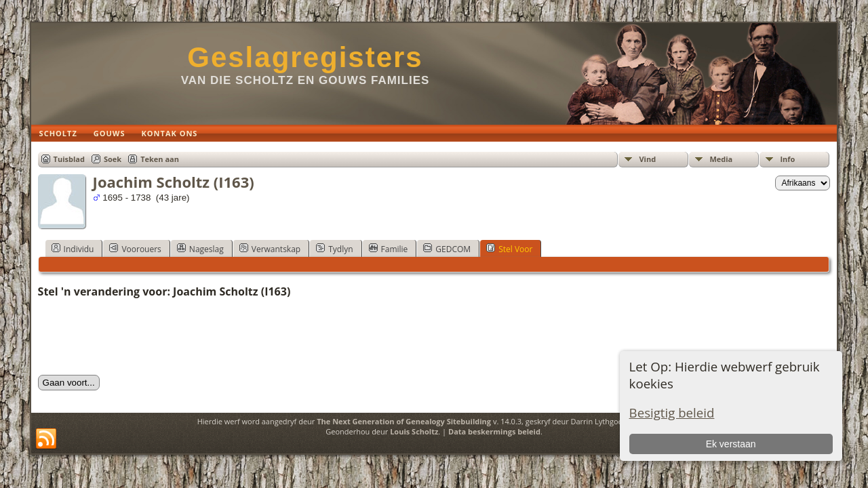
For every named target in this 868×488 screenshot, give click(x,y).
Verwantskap (270, 249)
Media (721, 159)
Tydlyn (334, 249)
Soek (113, 159)
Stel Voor (509, 249)
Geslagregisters (305, 57)
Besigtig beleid (672, 412)
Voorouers (135, 249)
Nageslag (200, 249)
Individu (73, 249)
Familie (389, 249)
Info (787, 159)
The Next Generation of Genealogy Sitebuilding (404, 421)
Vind (647, 159)
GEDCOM (447, 249)
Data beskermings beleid (494, 431)
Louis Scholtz (414, 431)
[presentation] (141, 337)
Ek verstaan (731, 444)
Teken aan (160, 159)
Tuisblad (69, 159)
